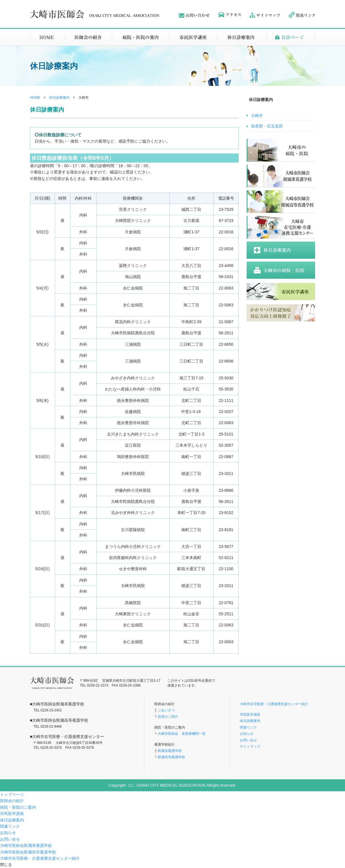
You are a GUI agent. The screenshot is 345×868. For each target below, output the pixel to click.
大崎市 (257, 116)
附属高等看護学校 (171, 757)
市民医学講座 (250, 715)
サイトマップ (250, 746)
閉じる (6, 865)
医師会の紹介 (12, 801)
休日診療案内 (59, 98)
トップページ (12, 794)
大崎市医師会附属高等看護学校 (28, 852)
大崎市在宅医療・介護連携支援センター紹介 (274, 704)
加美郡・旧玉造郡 (267, 126)
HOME (35, 98)
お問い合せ (248, 740)
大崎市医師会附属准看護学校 (26, 845)
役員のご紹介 (168, 717)
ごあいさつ (166, 710)
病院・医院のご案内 (18, 807)
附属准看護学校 (170, 751)
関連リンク (248, 727)
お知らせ (247, 734)
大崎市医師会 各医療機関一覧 (181, 734)
